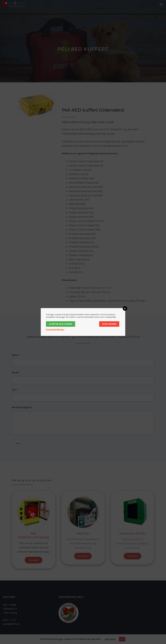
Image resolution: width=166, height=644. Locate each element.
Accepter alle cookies (61, 324)
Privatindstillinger (55, 329)
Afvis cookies (109, 324)
